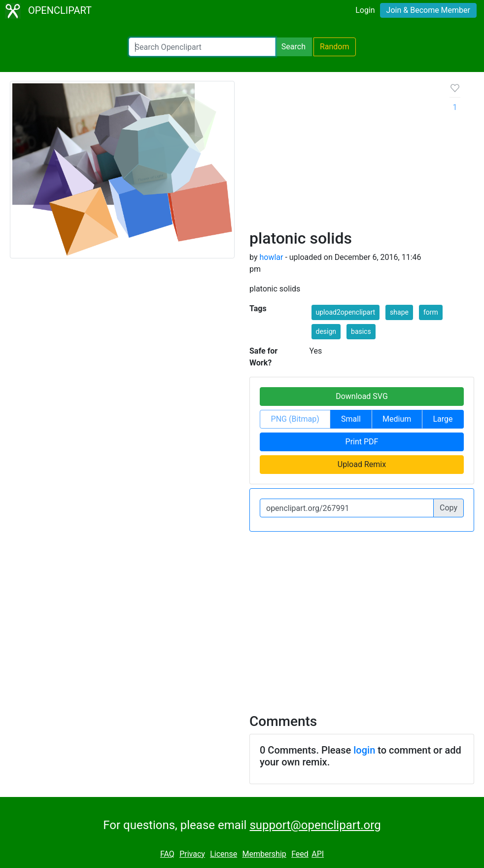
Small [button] (351, 419)
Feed (300, 854)
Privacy (192, 854)
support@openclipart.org (315, 825)
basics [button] (361, 331)
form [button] (431, 312)
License (224, 854)
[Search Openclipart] (202, 47)
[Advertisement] (342, 155)
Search (294, 47)
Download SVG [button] (362, 396)
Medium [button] (397, 419)
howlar (271, 257)
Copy (449, 508)
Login (365, 10)
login (364, 750)
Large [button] (443, 419)
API (318, 854)
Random (335, 47)
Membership (264, 854)
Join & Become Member (428, 10)
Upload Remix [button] (362, 464)
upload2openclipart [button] (346, 312)
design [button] (326, 331)
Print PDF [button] (362, 442)
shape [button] (399, 312)
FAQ (167, 854)
